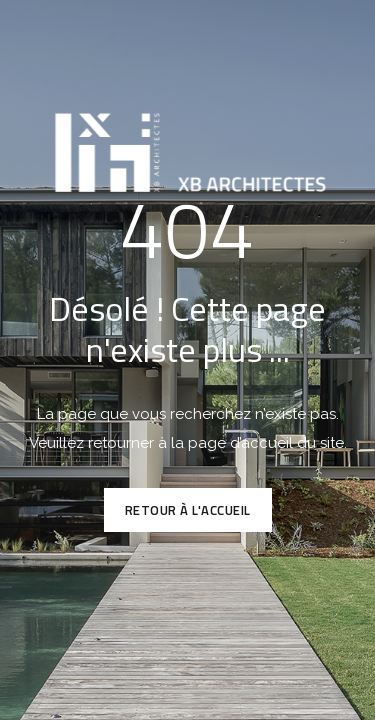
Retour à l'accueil (188, 510)
